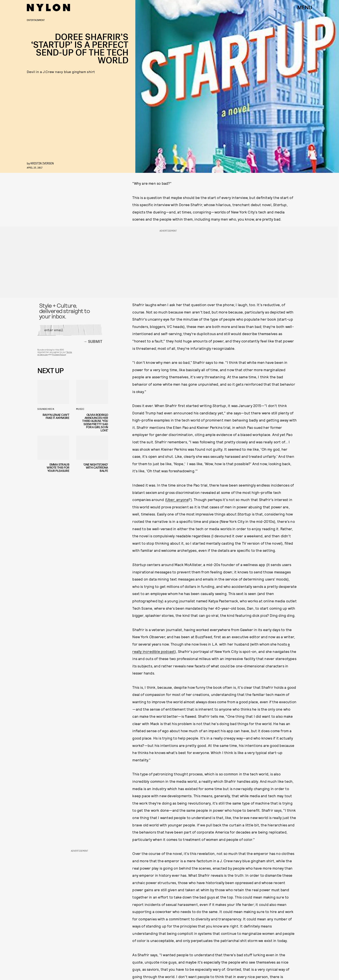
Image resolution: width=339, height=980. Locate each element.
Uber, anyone (177, 500)
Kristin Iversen (42, 163)
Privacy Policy (59, 355)
